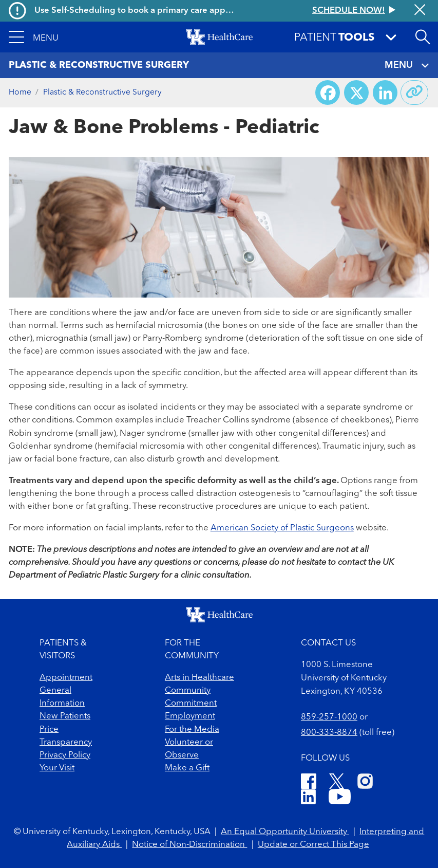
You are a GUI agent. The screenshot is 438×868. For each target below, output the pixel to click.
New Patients (65, 716)
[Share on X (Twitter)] (356, 93)
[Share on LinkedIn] (385, 93)
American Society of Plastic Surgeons (282, 528)
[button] (33, 37)
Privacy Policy (65, 755)
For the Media (192, 730)
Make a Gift (187, 768)
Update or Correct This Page (313, 845)
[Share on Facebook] (328, 93)
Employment (190, 716)
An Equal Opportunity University (285, 832)
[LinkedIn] (308, 798)
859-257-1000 (329, 717)
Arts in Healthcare (199, 678)
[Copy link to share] (414, 93)
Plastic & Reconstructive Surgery (102, 93)
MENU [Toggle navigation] (407, 66)
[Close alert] (420, 11)
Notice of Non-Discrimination (189, 845)
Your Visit (57, 768)
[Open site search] (423, 37)
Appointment (66, 678)
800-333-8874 (329, 733)
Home (20, 93)
